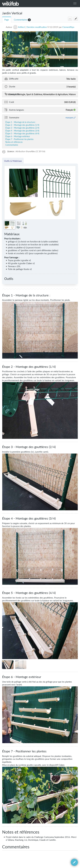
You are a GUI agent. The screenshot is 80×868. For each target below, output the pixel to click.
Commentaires (21, 20)
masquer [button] (69, 117)
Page (7, 20)
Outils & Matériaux (13, 161)
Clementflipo (68, 27)
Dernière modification (37, 27)
